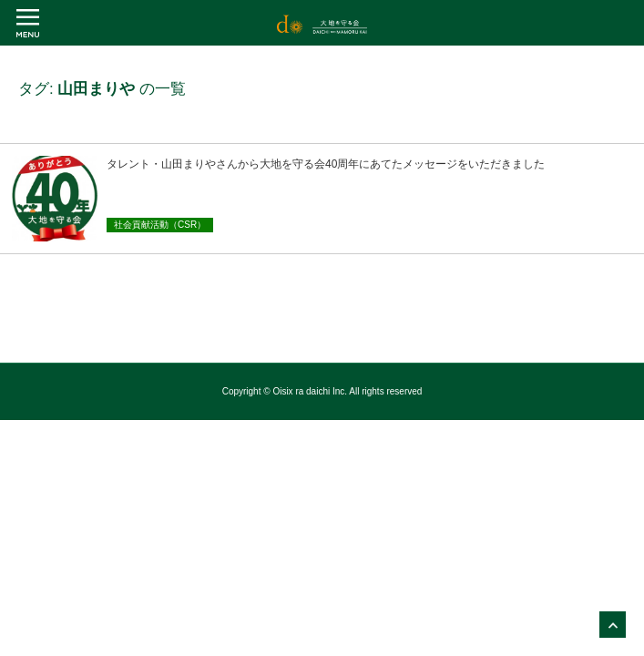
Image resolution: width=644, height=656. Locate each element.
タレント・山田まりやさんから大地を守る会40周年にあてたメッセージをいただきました (326, 164)
